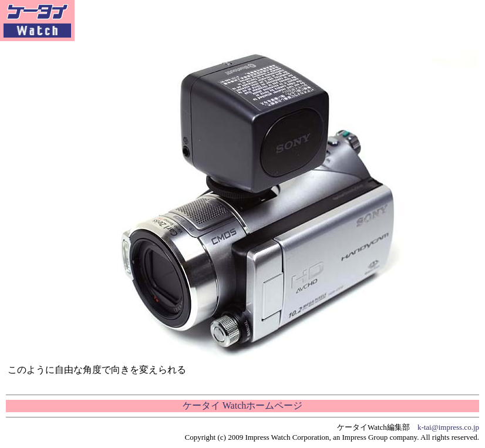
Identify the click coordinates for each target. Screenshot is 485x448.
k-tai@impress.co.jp (448, 427)
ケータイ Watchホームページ (242, 405)
